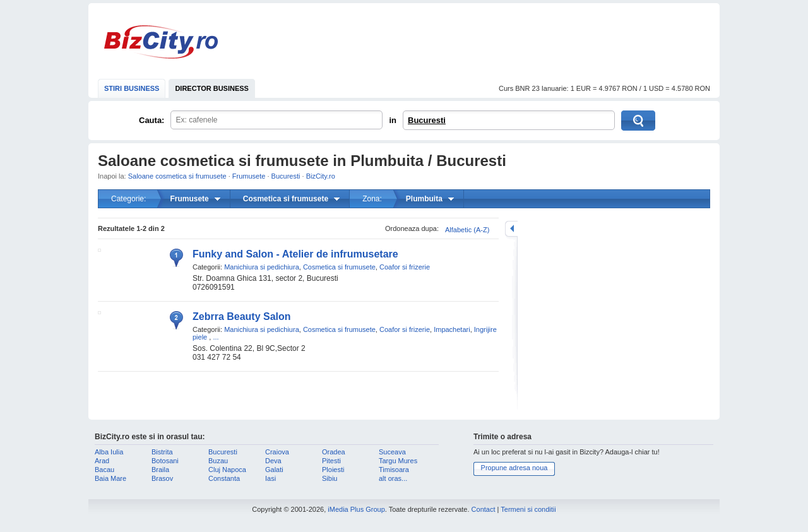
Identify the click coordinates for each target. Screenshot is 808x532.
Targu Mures (398, 461)
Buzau (218, 461)
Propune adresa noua (514, 468)
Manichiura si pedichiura (262, 267)
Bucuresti (427, 120)
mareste (511, 229)
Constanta (224, 478)
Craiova (277, 452)
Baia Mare (110, 478)
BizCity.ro (161, 42)
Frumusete (249, 176)
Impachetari (452, 329)
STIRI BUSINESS (132, 88)
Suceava (392, 452)
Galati (274, 470)
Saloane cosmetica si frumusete (177, 176)
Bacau (104, 470)
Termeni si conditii (528, 509)
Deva (273, 461)
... (216, 337)
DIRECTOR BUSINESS (212, 88)
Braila (160, 470)
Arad (102, 461)
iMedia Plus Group (356, 509)
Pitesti (331, 461)
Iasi (270, 478)
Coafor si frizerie (405, 267)
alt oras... (393, 478)
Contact (484, 509)
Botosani (165, 461)
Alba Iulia (109, 452)
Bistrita (162, 452)
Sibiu (330, 478)
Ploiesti (333, 470)
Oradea (334, 452)
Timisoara (394, 470)
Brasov (162, 478)
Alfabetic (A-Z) (467, 230)
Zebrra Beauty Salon (242, 316)
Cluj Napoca (227, 470)
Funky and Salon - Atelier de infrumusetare (295, 254)
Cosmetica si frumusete (339, 267)
